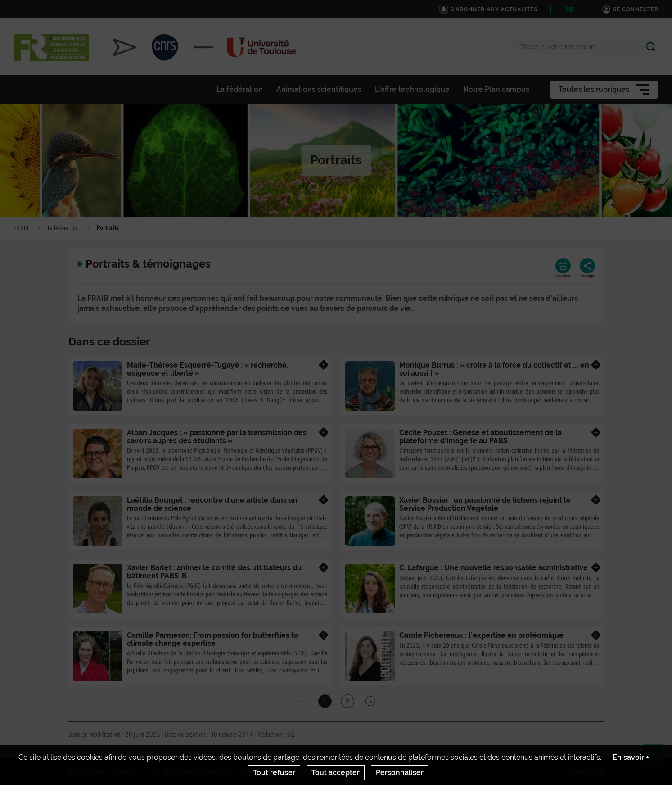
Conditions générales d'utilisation (290, 771)
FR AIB (21, 228)
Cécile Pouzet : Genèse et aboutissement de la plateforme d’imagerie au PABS (480, 437)
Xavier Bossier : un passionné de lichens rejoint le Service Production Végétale (485, 504)
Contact (123, 771)
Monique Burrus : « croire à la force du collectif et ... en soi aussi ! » (494, 369)
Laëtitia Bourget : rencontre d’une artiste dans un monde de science (212, 504)
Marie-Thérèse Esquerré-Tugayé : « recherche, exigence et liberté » (208, 369)
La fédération (63, 228)
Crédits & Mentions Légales (190, 771)
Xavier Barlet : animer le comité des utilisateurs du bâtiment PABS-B (214, 572)
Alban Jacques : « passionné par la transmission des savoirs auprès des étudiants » (217, 437)
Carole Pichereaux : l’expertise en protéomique (481, 635)
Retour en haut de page (657, 758)
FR (570, 9)
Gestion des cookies (380, 771)
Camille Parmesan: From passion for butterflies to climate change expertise (213, 639)
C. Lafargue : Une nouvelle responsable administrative (494, 568)
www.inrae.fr (588, 771)
